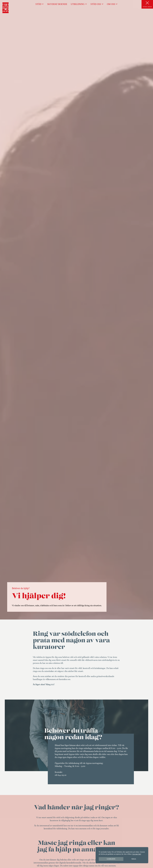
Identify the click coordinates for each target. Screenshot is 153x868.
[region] (122, 855)
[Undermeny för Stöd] (43, 4)
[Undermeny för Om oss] (117, 4)
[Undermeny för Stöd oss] (102, 4)
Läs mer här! (137, 854)
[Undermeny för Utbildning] (86, 4)
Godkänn (111, 859)
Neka (134, 859)
